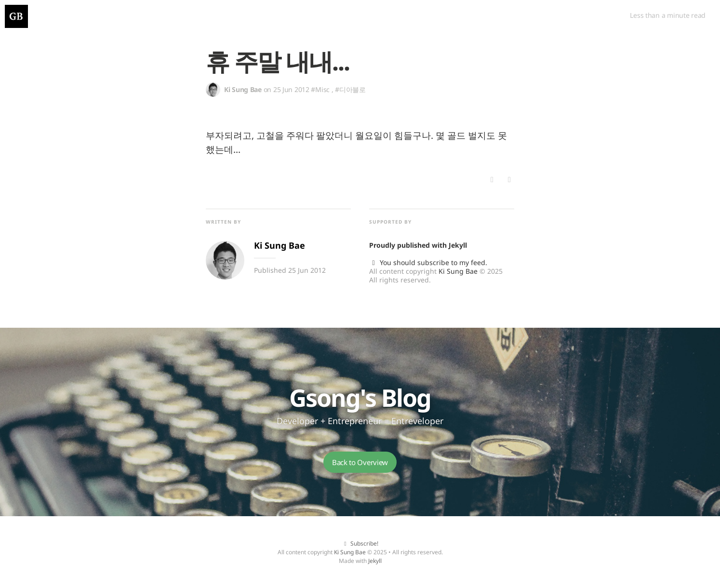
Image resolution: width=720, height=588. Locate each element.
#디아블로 (350, 89)
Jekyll (458, 245)
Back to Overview (360, 462)
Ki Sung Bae (458, 271)
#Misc (320, 89)
